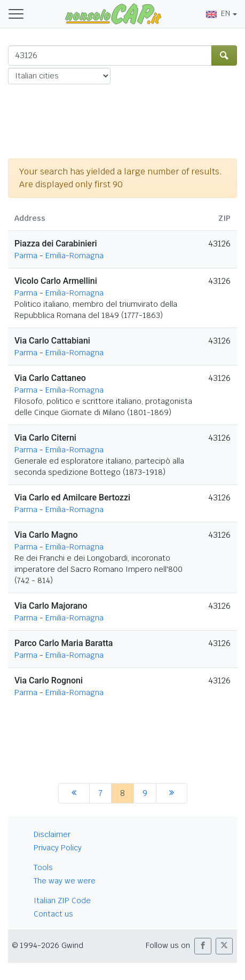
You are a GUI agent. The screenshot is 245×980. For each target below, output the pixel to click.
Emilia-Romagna (74, 256)
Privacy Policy (58, 848)
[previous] (74, 793)
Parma (26, 256)
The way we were (65, 881)
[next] (172, 793)
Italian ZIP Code (62, 901)
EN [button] (218, 13)
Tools (43, 867)
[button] (203, 946)
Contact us (53, 914)
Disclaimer (52, 834)
